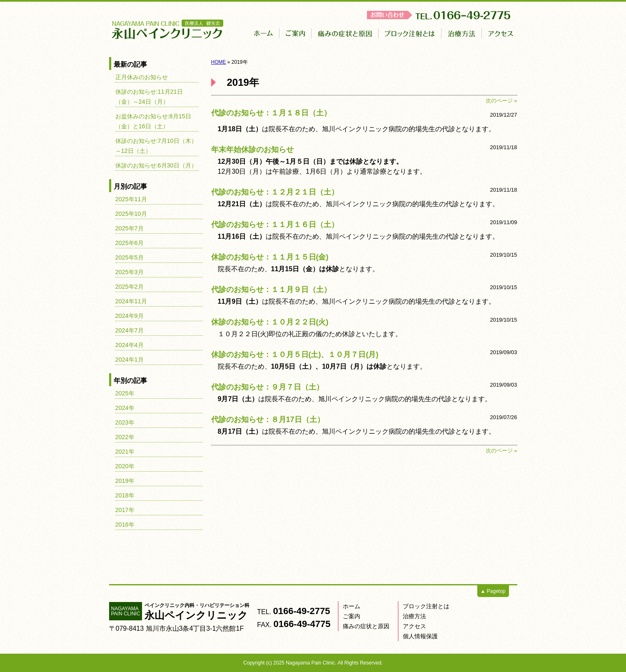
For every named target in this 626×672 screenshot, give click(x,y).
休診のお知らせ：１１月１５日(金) (270, 257)
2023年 (125, 422)
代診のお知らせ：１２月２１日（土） (275, 192)
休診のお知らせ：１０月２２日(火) (270, 322)
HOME (219, 62)
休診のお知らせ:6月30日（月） (156, 165)
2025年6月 (130, 243)
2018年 (125, 495)
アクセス (414, 626)
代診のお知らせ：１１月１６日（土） (275, 225)
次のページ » (501, 101)
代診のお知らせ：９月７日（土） (267, 387)
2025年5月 (130, 257)
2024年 (125, 408)
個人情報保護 (420, 636)
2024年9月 (130, 316)
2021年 (125, 452)
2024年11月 (131, 301)
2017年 (125, 510)
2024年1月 (130, 360)
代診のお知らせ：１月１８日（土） (271, 113)
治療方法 (414, 616)
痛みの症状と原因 (366, 626)
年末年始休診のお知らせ (252, 150)
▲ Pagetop (493, 591)
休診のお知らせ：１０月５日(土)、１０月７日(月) (295, 355)
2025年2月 (130, 287)
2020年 (125, 466)
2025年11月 (131, 199)
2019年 (125, 481)
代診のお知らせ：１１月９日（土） (271, 290)
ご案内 (352, 616)
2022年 (125, 437)
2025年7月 (130, 228)
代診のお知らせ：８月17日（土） (268, 420)
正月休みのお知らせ (142, 77)
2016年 (125, 525)
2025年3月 (130, 272)
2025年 (125, 393)
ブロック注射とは (426, 606)
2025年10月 (131, 214)
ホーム (352, 606)
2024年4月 (130, 345)
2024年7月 (130, 330)
